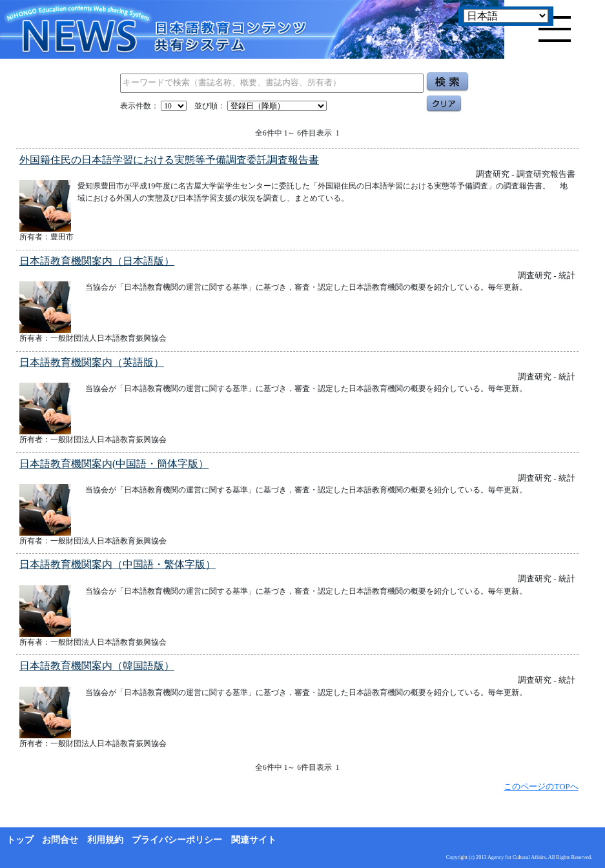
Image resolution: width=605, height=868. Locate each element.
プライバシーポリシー (177, 840)
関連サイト (254, 840)
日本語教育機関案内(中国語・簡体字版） (114, 464)
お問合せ (60, 840)
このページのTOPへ (541, 786)
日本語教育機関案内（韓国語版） (97, 666)
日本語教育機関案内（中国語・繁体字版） (118, 564)
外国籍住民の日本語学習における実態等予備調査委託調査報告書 (169, 160)
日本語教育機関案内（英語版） (92, 362)
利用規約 (105, 840)
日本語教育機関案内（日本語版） (97, 261)
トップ (20, 840)
